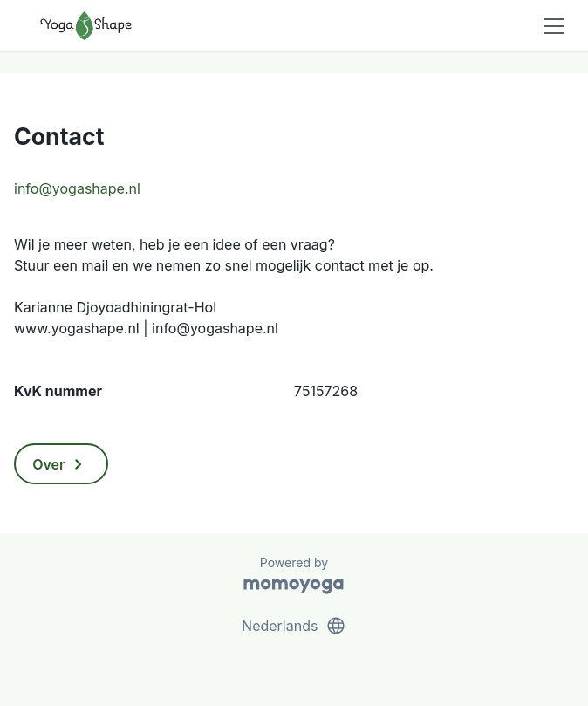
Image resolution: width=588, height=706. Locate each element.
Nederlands (294, 626)
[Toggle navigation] (554, 26)
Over (61, 464)
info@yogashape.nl (77, 188)
